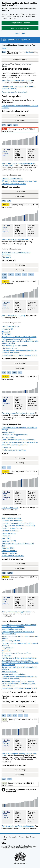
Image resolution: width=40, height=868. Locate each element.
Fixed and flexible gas (10, 531)
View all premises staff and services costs (18, 413)
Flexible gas (6, 536)
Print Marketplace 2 (9, 348)
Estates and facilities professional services (18, 440)
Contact (4, 839)
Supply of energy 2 (9, 551)
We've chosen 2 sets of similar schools (17, 81)
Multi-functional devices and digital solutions (19, 337)
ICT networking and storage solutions (16, 653)
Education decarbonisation (12, 521)
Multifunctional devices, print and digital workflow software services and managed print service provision (20, 341)
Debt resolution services (11, 518)
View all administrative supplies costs (16, 612)
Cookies (4, 837)
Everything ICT (7, 329)
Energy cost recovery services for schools (18, 526)
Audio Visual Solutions (10, 326)
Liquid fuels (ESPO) (9, 541)
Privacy (22, 837)
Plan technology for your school (14, 346)
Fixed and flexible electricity (12, 528)
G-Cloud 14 (6, 331)
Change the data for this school (14, 92)
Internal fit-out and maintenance (14, 445)
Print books (6, 257)
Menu (4, 48)
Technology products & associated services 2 (19, 355)
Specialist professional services (14, 184)
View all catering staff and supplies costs (18, 826)
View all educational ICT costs (13, 316)
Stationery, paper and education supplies (18, 681)
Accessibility (13, 837)
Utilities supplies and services (13, 556)
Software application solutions (14, 674)
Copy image (27, 120)
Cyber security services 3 (11, 641)
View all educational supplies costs (15, 240)
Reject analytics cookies (20, 28)
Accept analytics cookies (20, 23)
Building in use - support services (15, 435)
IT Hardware (6, 334)
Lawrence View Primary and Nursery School (17, 65)
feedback (29, 52)
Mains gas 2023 (8, 548)
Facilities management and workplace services (20, 442)
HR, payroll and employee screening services (19, 181)
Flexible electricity (9, 533)
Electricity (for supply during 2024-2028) (18, 523)
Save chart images (20, 60)
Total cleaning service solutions (14, 450)
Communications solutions (12, 629)
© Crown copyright (20, 863)
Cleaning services (8, 437)
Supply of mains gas (9, 553)
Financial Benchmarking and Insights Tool (18, 45)
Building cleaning (8, 432)
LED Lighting (6, 447)
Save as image (26, 116)
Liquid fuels (6, 538)
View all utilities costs (10, 507)
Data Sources (31, 837)
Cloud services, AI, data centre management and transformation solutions (19, 626)
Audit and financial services (12, 178)
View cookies (20, 33)
